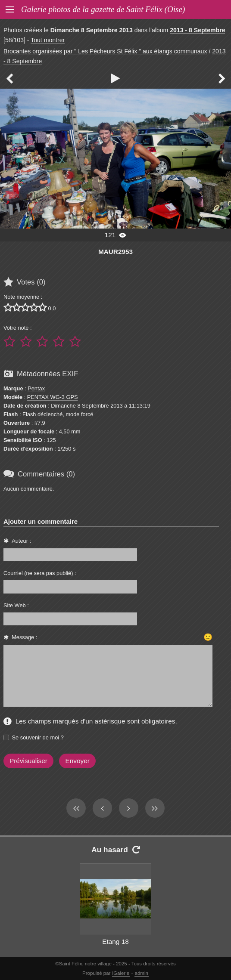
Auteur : (21, 541)
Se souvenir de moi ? (38, 737)
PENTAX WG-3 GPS (53, 397)
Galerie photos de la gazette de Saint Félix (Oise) (103, 9)
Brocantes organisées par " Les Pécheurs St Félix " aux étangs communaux (105, 51)
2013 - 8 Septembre (197, 30)
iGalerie (121, 973)
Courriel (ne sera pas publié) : (40, 573)
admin (142, 973)
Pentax (36, 388)
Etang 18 (115, 941)
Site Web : (16, 605)
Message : (24, 637)
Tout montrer (48, 40)
